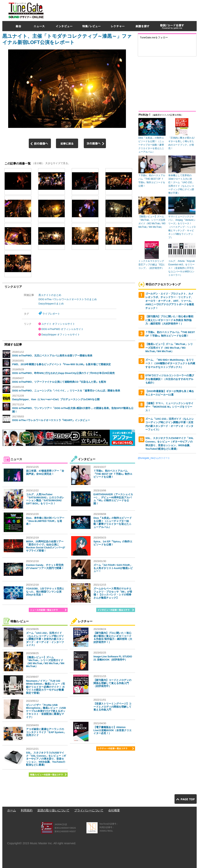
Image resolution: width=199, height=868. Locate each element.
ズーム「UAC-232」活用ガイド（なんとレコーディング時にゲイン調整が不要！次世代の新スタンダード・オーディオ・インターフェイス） (45, 639)
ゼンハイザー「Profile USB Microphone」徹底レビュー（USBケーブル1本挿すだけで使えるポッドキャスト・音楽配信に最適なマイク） (46, 711)
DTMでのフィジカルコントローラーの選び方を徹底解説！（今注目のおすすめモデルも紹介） (170, 379)
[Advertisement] (126, 10)
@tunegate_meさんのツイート (154, 458)
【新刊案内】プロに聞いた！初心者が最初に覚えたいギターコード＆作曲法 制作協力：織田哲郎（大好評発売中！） (113, 638)
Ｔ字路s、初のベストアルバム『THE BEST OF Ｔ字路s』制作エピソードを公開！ (113, 474)
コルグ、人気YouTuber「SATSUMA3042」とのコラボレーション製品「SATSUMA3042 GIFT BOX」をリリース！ (45, 499)
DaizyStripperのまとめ (51, 304)
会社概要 (114, 810)
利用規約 (27, 810)
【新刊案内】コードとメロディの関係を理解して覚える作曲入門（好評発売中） (112, 683)
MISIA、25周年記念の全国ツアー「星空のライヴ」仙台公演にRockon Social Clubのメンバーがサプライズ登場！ (45, 546)
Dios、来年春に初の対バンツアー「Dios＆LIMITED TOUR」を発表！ (45, 521)
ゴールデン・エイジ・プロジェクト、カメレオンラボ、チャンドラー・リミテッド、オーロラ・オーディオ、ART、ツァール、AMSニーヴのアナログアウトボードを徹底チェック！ (170, 301)
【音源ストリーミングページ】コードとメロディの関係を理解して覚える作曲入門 (112, 707)
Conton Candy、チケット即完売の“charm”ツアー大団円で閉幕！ (45, 567)
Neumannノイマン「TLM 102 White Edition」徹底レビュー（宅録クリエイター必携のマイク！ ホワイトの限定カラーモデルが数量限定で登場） (45, 687)
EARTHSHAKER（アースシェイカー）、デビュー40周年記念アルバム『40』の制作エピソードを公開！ (113, 499)
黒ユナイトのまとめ (50, 295)
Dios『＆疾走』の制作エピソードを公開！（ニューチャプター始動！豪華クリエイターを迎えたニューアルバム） (113, 522)
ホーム (12, 810)
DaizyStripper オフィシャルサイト (61, 335)
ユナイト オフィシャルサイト (58, 324)
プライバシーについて (89, 810)
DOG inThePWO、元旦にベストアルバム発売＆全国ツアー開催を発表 (52, 356)
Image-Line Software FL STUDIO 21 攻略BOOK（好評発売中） (113, 658)
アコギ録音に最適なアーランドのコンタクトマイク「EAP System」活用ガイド (46, 732)
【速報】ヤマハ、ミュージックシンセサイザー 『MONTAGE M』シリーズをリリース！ (169, 407)
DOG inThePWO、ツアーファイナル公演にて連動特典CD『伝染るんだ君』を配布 (59, 382)
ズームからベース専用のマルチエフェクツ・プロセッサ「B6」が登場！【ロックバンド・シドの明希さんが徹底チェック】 (113, 593)
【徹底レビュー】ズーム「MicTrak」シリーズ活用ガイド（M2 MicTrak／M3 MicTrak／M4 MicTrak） (45, 662)
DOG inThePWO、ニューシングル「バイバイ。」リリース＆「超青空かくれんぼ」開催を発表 (66, 391)
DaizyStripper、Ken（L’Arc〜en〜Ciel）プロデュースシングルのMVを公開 (56, 399)
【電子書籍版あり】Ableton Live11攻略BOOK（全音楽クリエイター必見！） (113, 730)
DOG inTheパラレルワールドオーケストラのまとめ (68, 299)
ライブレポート (51, 314)
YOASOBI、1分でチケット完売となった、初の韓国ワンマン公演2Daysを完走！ (45, 592)
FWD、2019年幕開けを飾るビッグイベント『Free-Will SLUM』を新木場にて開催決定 (62, 364)
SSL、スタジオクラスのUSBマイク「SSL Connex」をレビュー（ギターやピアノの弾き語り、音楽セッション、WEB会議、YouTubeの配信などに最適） (46, 759)
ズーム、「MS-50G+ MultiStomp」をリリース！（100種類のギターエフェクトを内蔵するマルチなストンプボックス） (170, 363)
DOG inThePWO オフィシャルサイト (62, 329)
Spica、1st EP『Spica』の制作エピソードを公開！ (113, 543)
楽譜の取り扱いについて (53, 810)
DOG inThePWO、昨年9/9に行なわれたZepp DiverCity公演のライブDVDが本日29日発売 (63, 373)
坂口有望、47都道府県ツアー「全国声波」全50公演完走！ (45, 472)
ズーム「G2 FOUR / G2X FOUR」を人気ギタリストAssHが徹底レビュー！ (113, 568)
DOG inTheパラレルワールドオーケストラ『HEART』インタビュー (51, 420)
